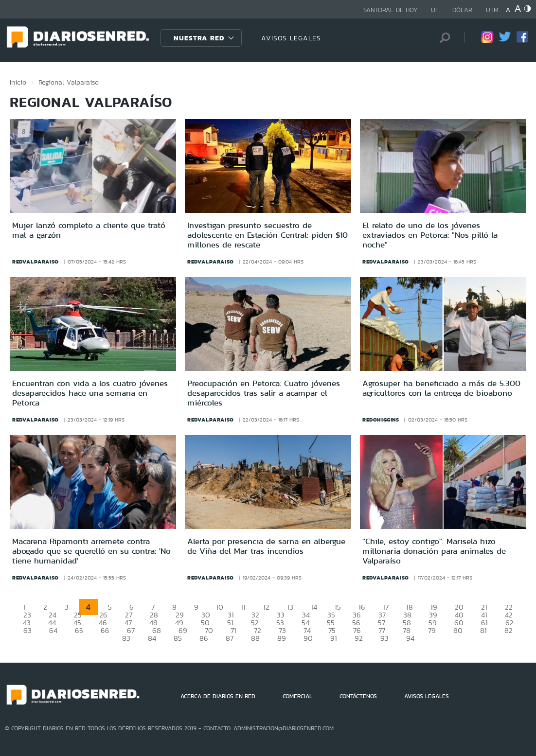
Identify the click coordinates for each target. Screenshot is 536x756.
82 (509, 630)
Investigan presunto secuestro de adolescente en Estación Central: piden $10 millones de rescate (268, 235)
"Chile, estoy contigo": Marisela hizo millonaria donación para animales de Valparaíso (434, 551)
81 (483, 630)
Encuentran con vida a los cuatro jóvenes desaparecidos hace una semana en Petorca (90, 393)
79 (432, 630)
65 (79, 630)
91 (334, 638)
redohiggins (381, 420)
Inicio (18, 82)
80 (458, 630)
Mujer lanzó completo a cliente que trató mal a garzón (89, 230)
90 (308, 638)
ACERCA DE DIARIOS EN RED (218, 696)
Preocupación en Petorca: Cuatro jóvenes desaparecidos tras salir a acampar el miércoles (264, 393)
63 (27, 630)
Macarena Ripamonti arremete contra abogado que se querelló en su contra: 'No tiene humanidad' (91, 551)
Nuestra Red (199, 38)
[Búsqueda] (442, 38)
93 (384, 638)
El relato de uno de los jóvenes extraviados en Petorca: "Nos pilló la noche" (430, 235)
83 (126, 638)
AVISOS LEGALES (291, 38)
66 (105, 630)
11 (243, 607)
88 (255, 638)
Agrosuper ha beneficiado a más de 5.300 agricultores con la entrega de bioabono (441, 388)
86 (204, 638)
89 (282, 638)
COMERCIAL (297, 696)
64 (53, 630)
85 (178, 638)
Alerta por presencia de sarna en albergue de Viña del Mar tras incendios (266, 546)
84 (152, 638)
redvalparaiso (36, 262)
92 (359, 638)
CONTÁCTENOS (358, 696)
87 (230, 638)
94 (410, 638)
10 (220, 607)
